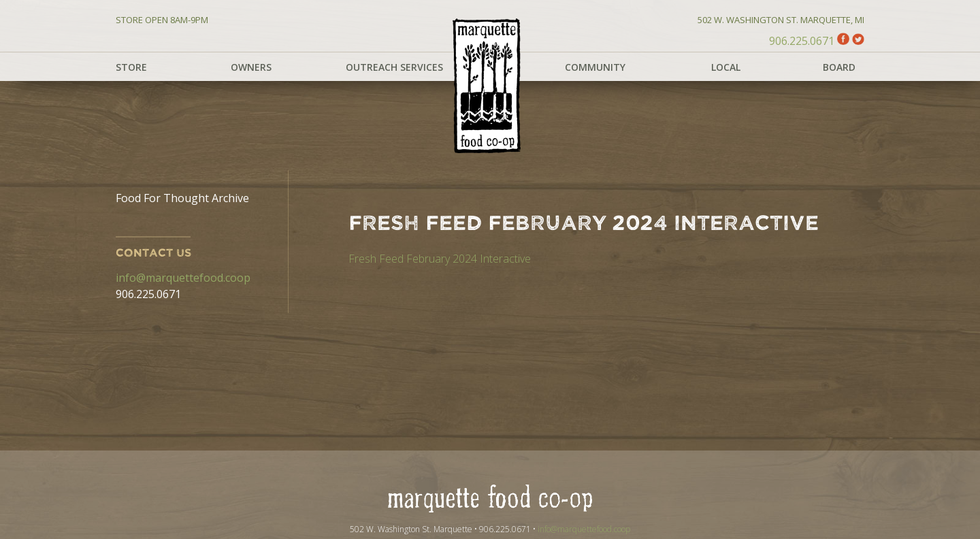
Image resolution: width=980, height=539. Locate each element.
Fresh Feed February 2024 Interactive (440, 259)
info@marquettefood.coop (183, 278)
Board (839, 67)
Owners (251, 67)
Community (595, 67)
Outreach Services (394, 67)
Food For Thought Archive (182, 198)
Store (131, 67)
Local (726, 67)
